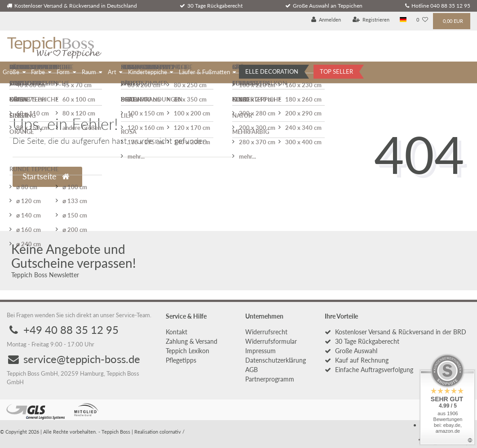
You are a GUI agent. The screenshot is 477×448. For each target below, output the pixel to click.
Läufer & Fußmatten (204, 72)
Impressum (261, 351)
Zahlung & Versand (192, 341)
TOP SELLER (336, 71)
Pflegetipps (181, 360)
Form (63, 72)
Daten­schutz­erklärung (276, 360)
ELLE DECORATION (272, 71)
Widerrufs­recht (266, 332)
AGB (252, 370)
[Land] (403, 20)
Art (112, 72)
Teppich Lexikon (188, 351)
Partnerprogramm (270, 379)
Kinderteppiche (148, 72)
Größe (11, 72)
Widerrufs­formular (271, 341)
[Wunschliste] (422, 20)
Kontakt (177, 332)
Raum (89, 72)
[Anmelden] (326, 20)
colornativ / (172, 432)
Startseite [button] (46, 176)
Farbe (38, 72)
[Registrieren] (371, 20)
